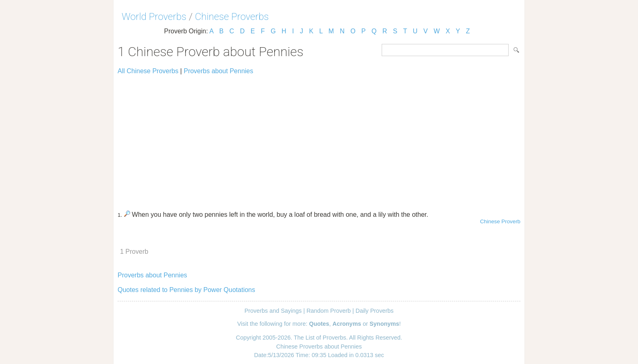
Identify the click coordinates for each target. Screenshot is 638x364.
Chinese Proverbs (232, 17)
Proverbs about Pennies (218, 71)
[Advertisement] (319, 139)
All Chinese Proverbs (148, 71)
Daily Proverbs (375, 311)
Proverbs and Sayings (273, 311)
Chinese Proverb (500, 221)
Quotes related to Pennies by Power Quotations (186, 290)
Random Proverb (329, 311)
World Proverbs (154, 17)
